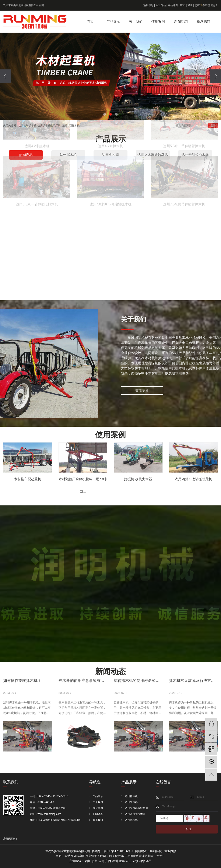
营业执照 (170, 851)
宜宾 (122, 861)
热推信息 (148, 5)
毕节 (149, 861)
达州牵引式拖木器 (135, 814)
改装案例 (98, 808)
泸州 (115, 861)
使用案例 (158, 21)
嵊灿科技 (156, 851)
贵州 (95, 861)
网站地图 (173, 5)
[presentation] (5, 76)
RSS (183, 5)
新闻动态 (181, 21)
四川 (88, 861)
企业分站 (161, 5)
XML (190, 5)
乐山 (129, 861)
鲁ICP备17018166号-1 (119, 851)
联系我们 (203, 21)
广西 (108, 861)
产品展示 (113, 21)
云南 (101, 861)
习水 (142, 861)
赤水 (135, 861)
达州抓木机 (131, 796)
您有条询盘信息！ (206, 5)
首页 (91, 21)
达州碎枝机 (131, 820)
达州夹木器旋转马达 (136, 808)
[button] (105, 114)
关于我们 (136, 21)
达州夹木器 (131, 802)
